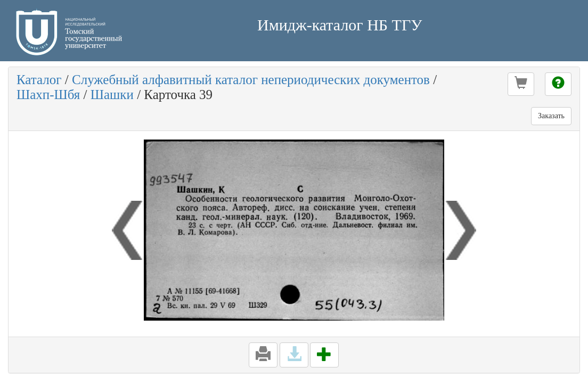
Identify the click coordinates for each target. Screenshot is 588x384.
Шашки (112, 95)
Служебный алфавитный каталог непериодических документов (251, 80)
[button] (521, 84)
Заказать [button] (551, 116)
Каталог (39, 80)
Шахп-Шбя (48, 95)
